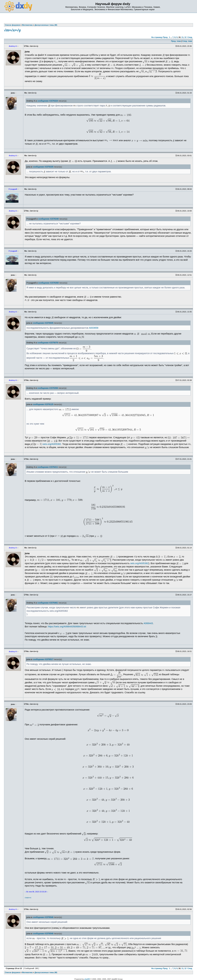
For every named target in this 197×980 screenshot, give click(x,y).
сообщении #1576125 (43, 404)
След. (190, 37)
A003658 (94, 328)
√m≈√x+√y (12, 30)
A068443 (148, 623)
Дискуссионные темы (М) (46, 972)
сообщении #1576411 (48, 467)
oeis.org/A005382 (52, 444)
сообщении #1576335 (43, 167)
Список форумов (12, 972)
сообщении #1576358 (48, 388)
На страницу (157, 37)
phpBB (87, 979)
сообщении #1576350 (48, 283)
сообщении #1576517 (43, 659)
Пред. (165, 37)
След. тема (187, 41)
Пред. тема (176, 41)
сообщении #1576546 (43, 917)
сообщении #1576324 (48, 101)
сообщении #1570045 (43, 323)
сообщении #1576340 (48, 219)
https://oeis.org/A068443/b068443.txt (67, 627)
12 (185, 37)
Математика (27, 972)
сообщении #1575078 (48, 343)
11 (182, 37)
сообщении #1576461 (48, 603)
